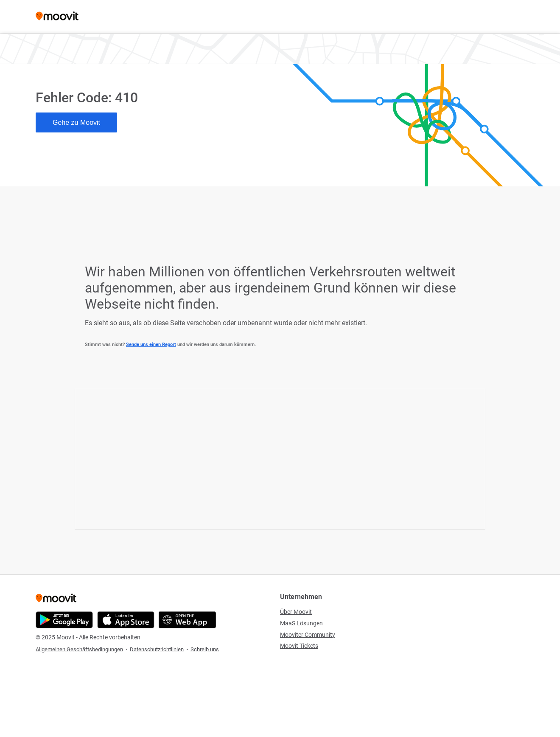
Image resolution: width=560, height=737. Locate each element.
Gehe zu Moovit (76, 122)
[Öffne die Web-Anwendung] (187, 620)
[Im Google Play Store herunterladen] (64, 620)
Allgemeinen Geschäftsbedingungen (79, 649)
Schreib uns (205, 649)
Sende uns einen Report (151, 345)
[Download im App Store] (126, 620)
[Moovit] (57, 17)
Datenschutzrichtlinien (157, 649)
